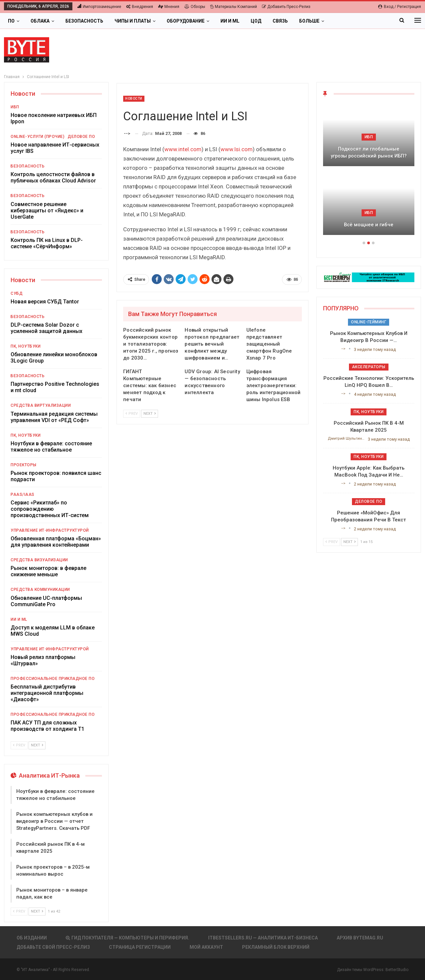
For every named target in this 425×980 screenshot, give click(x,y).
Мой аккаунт (206, 947)
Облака (40, 21)
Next (150, 414)
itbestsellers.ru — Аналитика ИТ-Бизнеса (263, 938)
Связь (280, 21)
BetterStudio (397, 970)
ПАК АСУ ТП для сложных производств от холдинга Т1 (47, 726)
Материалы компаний (234, 7)
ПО (11, 21)
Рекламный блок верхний (276, 947)
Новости (134, 99)
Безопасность (84, 21)
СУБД (17, 293)
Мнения (169, 7)
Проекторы (24, 465)
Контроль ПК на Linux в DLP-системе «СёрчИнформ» (47, 243)
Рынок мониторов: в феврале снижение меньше (48, 571)
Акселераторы (369, 367)
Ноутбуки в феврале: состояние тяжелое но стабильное (51, 447)
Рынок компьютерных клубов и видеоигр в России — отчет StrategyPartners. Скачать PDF (54, 821)
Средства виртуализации (41, 405)
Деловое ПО (81, 137)
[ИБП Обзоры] (369, 277)
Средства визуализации (39, 560)
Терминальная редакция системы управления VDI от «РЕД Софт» (54, 417)
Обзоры (195, 7)
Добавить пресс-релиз (286, 7)
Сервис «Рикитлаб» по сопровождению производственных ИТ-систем (50, 509)
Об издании (32, 938)
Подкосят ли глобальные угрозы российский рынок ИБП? (369, 152)
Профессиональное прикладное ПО (53, 679)
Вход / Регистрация (400, 7)
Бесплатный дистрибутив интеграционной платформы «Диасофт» (47, 693)
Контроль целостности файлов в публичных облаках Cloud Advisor (53, 177)
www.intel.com (183, 149)
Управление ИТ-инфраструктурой (50, 530)
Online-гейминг (369, 322)
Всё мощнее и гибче (369, 225)
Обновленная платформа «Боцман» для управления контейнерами (56, 542)
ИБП (15, 107)
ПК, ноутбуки (26, 346)
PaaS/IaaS (23, 494)
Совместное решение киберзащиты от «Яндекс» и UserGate (47, 211)
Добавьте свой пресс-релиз (53, 947)
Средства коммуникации (40, 590)
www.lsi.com (237, 149)
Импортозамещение (99, 7)
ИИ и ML (230, 21)
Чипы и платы (133, 21)
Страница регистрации (140, 947)
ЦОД (256, 21)
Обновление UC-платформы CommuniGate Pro (46, 601)
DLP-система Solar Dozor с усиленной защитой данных (46, 328)
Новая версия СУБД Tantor (45, 302)
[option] (369, 173)
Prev (132, 414)
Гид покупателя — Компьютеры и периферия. (127, 938)
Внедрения (140, 7)
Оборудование (186, 21)
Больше (309, 21)
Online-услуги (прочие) (38, 137)
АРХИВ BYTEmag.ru (360, 938)
